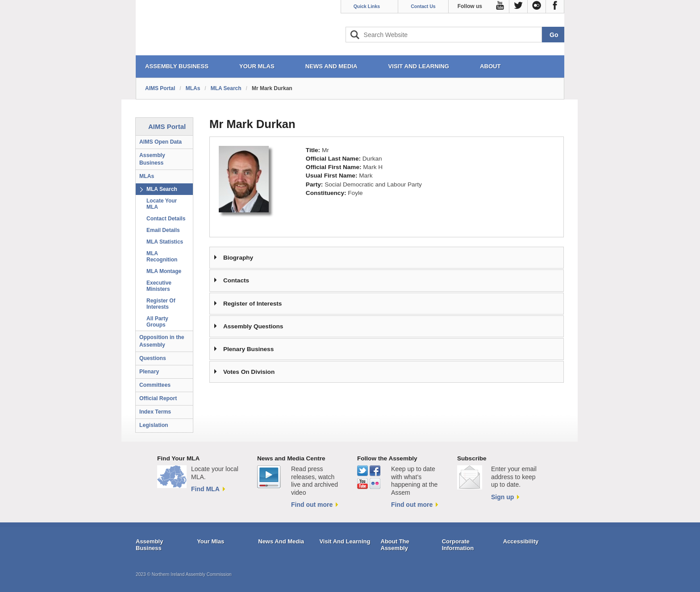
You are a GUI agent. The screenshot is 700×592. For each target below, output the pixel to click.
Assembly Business (152, 159)
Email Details (163, 230)
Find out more (312, 505)
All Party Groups (157, 322)
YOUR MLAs (257, 66)
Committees (155, 385)
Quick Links (367, 6)
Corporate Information (458, 545)
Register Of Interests (161, 304)
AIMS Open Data (160, 142)
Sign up (502, 497)
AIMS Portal (160, 88)
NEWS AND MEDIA (331, 66)
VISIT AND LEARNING (419, 66)
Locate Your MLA (162, 204)
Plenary (149, 372)
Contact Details (166, 219)
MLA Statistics (165, 242)
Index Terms (155, 412)
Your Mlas (210, 541)
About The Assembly (395, 545)
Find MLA (205, 489)
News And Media (281, 541)
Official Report (158, 398)
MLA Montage (164, 271)
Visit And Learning (345, 541)
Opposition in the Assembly (162, 341)
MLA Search (226, 88)
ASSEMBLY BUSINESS (177, 66)
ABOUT (490, 66)
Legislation (154, 425)
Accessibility (521, 541)
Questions (153, 358)
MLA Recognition (162, 257)
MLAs (193, 88)
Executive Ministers (159, 286)
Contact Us (423, 6)
